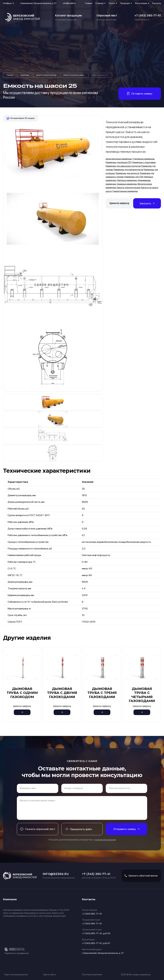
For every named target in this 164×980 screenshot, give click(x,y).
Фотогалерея (141, 3)
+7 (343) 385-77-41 (148, 15)
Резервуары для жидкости (127, 173)
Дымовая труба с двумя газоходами (62, 693)
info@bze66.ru (69, 3)
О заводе (99, 3)
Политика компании (92, 974)
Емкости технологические (46, 75)
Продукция (125, 3)
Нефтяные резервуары (127, 180)
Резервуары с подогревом (144, 162)
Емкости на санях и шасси (74, 75)
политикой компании (105, 840)
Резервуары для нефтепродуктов (128, 170)
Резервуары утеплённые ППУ (119, 162)
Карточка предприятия (16, 974)
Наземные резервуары (127, 184)
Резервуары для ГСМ (134, 177)
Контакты (157, 3)
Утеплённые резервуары (144, 159)
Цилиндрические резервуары (119, 159)
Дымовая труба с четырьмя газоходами (142, 695)
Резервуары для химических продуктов (123, 166)
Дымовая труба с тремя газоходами (102, 693)
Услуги (112, 3)
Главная (89, 3)
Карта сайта (50, 974)
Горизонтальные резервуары (125, 191)
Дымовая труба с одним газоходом (22, 693)
